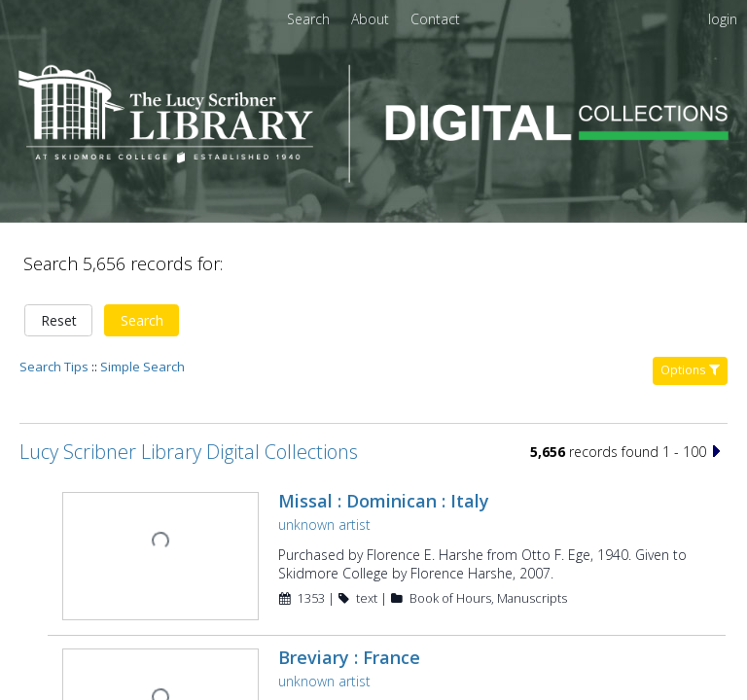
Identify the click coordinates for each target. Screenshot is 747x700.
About (372, 19)
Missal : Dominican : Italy (382, 434)
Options (690, 303)
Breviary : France (347, 588)
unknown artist (322, 457)
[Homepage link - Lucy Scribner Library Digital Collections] (373, 176)
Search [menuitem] (308, 19)
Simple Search (142, 299)
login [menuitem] (723, 19)
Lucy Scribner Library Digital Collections (189, 385)
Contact (435, 19)
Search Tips (54, 299)
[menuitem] (372, 19)
